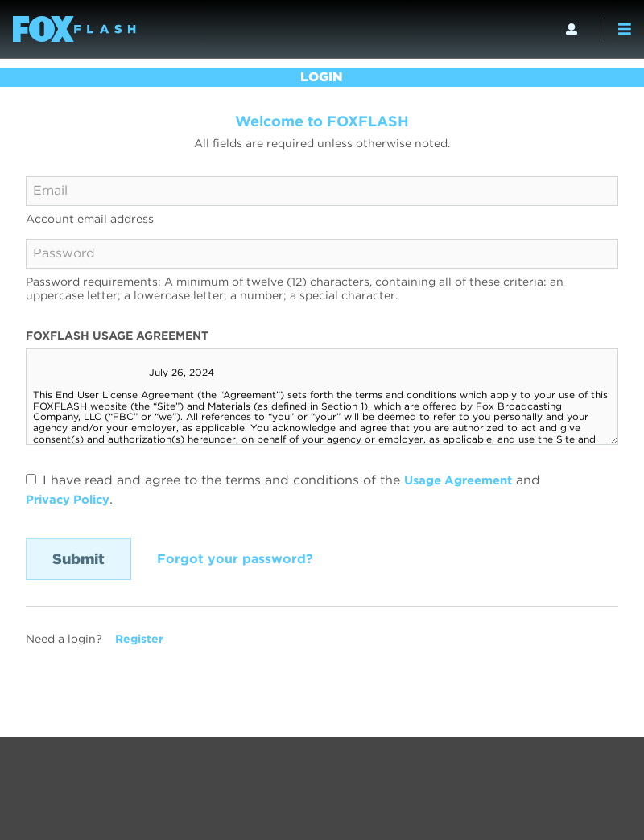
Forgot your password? (235, 559)
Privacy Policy (73, 499)
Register (139, 639)
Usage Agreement (464, 480)
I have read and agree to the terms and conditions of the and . (289, 490)
